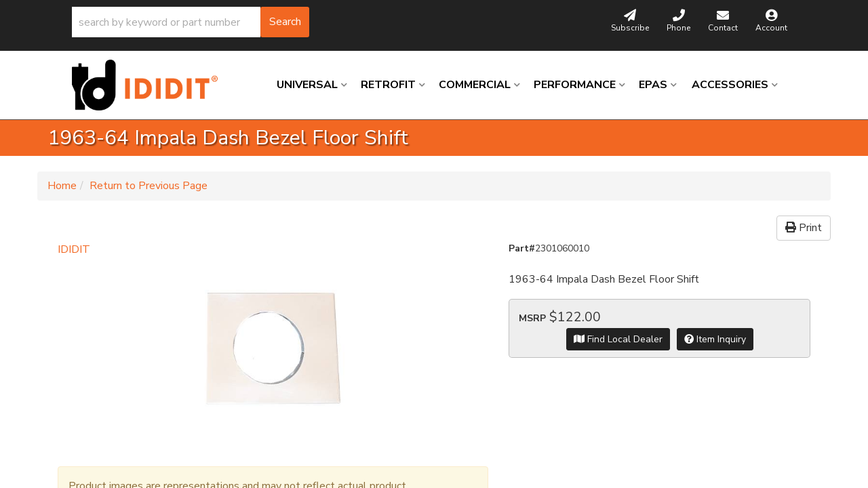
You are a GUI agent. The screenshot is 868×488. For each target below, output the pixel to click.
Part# (522, 248)
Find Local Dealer (618, 339)
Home (62, 186)
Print (804, 228)
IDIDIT (74, 249)
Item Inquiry (715, 339)
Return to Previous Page (149, 186)
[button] (191, 22)
